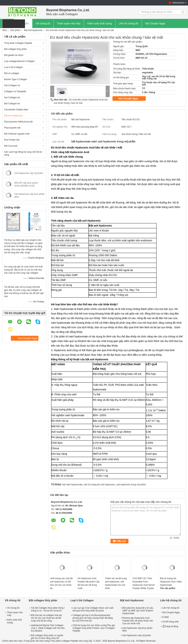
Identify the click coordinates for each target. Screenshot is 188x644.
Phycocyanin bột (12, 128)
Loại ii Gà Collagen (14, 67)
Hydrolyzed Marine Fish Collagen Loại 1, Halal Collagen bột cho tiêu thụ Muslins (48, 628)
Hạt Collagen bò (12, 97)
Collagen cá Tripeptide (15, 91)
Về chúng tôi (43, 23)
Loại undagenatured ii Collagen (19, 61)
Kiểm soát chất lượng (100, 23)
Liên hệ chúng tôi (129, 23)
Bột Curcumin (11, 146)
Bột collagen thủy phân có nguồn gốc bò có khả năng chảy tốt (47, 637)
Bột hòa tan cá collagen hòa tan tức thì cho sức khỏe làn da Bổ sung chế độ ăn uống (47, 618)
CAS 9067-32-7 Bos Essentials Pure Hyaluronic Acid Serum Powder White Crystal (144, 583)
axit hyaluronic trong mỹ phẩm (131, 485)
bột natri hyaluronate (73, 485)
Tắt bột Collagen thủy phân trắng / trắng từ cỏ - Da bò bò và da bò (48, 609)
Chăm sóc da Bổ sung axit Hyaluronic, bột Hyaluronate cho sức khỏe (116, 583)
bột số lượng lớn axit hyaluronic (100, 485)
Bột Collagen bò (12, 104)
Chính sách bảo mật (12, 641)
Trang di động (170, 626)
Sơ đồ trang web (171, 622)
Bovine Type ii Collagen (16, 79)
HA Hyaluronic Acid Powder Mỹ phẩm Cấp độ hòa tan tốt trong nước (88, 583)
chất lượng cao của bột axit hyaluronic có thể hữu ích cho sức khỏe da (61, 583)
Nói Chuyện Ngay (155, 23)
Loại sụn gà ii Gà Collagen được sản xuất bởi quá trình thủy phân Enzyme (93, 609)
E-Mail (166, 617)
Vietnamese (178, 3)
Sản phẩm (15, 30)
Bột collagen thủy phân (16, 49)
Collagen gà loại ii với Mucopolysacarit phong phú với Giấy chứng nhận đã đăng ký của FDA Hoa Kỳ (93, 618)
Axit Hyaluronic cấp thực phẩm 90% (137, 629)
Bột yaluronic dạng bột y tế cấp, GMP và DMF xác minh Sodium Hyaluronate (138, 611)
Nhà (5, 30)
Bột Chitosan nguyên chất (17, 134)
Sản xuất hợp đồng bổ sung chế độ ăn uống (23, 153)
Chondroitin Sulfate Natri (16, 110)
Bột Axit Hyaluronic (33, 30)
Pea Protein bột (12, 140)
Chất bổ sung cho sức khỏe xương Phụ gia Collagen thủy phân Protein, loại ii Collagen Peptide (94, 628)
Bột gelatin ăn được (14, 55)
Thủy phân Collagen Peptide (18, 43)
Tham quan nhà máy (69, 23)
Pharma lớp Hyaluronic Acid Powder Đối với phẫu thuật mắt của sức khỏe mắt (138, 621)
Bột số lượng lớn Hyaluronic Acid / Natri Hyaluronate (171, 582)
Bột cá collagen (12, 73)
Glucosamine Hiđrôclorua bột (18, 122)
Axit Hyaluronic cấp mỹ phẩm (29, 173)
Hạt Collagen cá (12, 85)
